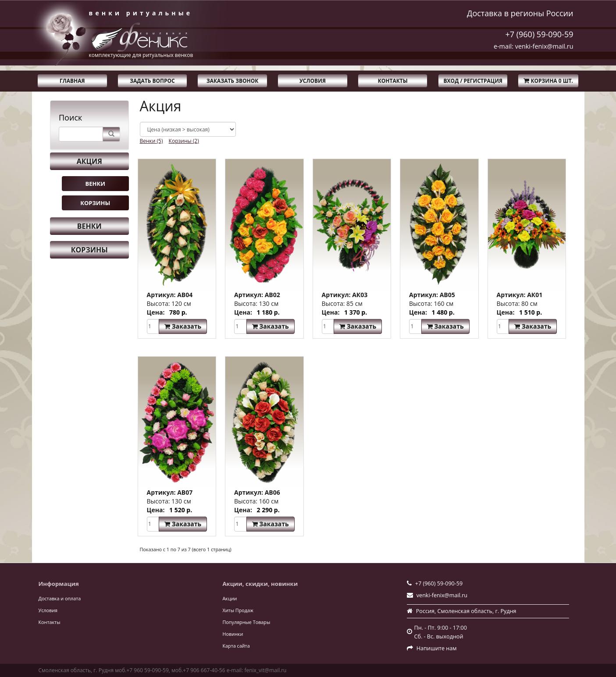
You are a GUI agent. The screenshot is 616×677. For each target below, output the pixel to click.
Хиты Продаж (238, 610)
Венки (95, 184)
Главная (72, 81)
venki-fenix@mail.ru (442, 595)
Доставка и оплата (60, 598)
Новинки (233, 634)
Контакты (393, 81)
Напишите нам (437, 648)
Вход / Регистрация (473, 81)
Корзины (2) (184, 141)
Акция (89, 161)
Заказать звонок (232, 81)
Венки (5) (151, 141)
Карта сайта (236, 646)
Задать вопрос (152, 81)
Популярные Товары (247, 622)
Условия (313, 81)
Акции (230, 598)
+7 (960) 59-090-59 (539, 34)
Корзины (95, 203)
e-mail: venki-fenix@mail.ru (534, 46)
